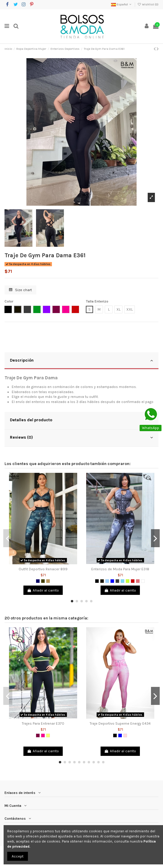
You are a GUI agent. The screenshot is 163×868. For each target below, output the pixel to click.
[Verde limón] (128, 581)
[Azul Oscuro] (38, 581)
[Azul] (112, 581)
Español (122, 4)
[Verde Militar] (43, 581)
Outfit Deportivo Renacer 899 (43, 569)
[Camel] (48, 581)
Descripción (81, 360)
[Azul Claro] (107, 581)
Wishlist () (148, 4)
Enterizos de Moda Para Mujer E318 (120, 569)
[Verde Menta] (122, 581)
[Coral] (138, 581)
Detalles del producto (81, 420)
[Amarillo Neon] (48, 735)
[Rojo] (133, 581)
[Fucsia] (43, 735)
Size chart (20, 290)
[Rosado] (125, 735)
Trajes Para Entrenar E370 (43, 723)
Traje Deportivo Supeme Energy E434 (120, 723)
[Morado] (38, 735)
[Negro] (97, 581)
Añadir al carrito (43, 590)
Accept (18, 856)
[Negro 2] (102, 581)
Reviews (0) (81, 437)
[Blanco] (143, 581)
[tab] (81, 361)
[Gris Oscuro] (117, 581)
